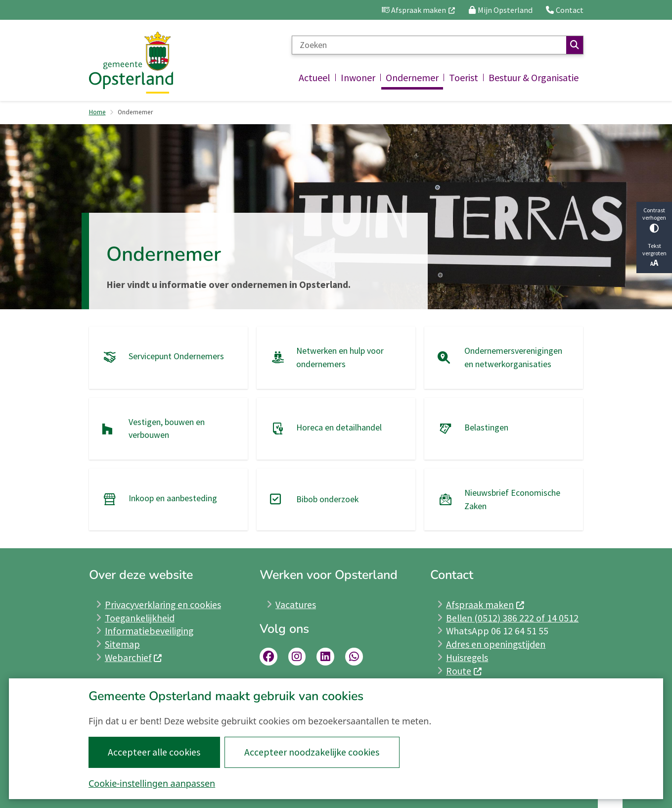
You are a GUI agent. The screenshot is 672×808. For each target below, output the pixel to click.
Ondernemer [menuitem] (412, 77)
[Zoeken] (429, 45)
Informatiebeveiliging (149, 631)
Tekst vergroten (654, 255)
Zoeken (575, 45)
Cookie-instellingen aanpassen (152, 783)
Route (464, 671)
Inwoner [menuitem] (358, 77)
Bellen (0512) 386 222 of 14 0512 (512, 618)
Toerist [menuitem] (464, 77)
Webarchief (134, 658)
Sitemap (122, 644)
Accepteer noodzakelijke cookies (312, 752)
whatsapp (354, 657)
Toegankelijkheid (140, 618)
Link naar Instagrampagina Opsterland (297, 657)
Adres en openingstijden (496, 644)
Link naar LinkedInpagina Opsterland (325, 657)
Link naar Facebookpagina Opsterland (269, 657)
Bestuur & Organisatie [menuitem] (534, 77)
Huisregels (467, 658)
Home (97, 112)
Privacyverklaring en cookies (163, 605)
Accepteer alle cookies (155, 752)
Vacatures (296, 605)
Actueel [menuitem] (314, 77)
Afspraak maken (485, 605)
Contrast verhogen (654, 219)
